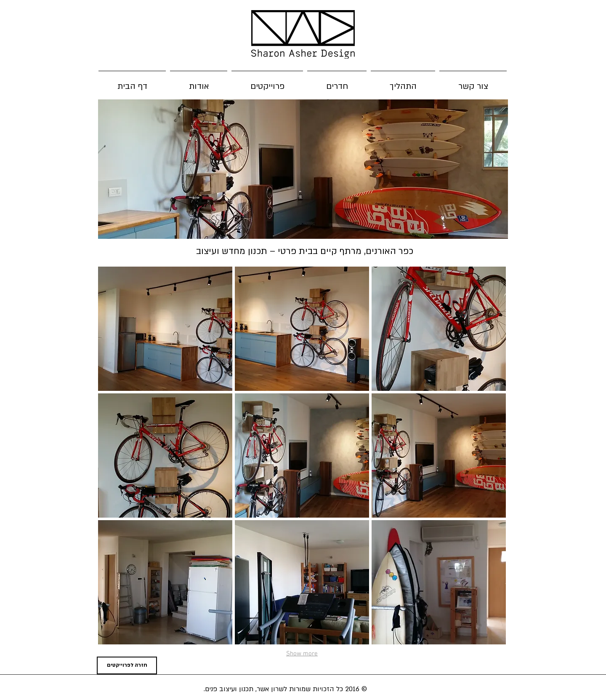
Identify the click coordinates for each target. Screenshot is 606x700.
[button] (165, 329)
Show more (302, 654)
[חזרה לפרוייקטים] (127, 665)
